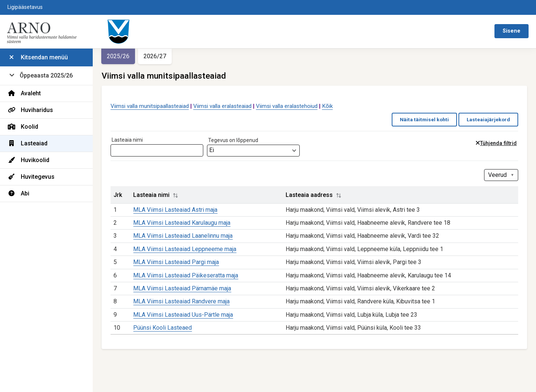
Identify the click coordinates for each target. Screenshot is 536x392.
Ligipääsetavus (25, 7)
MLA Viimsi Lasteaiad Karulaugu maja (182, 223)
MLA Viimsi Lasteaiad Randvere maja (181, 301)
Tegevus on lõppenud (233, 140)
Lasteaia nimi (127, 140)
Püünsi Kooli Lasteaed (162, 328)
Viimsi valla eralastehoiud (287, 106)
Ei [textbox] (212, 150)
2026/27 (155, 56)
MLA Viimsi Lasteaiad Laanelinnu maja (183, 236)
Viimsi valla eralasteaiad (222, 106)
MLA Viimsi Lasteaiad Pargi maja (176, 262)
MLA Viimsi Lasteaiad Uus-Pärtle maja (183, 315)
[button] (175, 195)
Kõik (327, 106)
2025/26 (118, 56)
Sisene (512, 31)
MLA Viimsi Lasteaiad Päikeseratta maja (186, 275)
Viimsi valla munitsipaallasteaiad (150, 106)
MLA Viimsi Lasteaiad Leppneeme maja (185, 249)
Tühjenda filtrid (498, 143)
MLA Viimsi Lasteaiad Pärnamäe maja (182, 288)
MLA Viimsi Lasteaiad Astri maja (175, 210)
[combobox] (253, 151)
